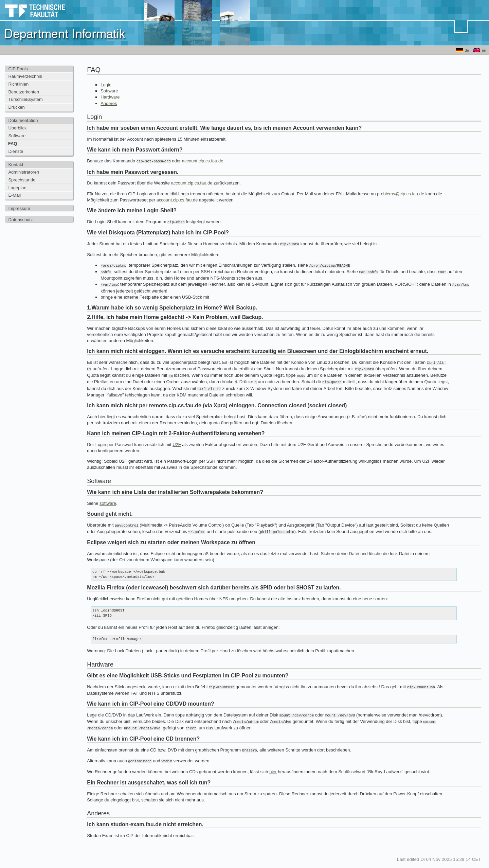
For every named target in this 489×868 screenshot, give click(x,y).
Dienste (16, 151)
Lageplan (17, 188)
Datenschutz (20, 220)
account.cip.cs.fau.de (203, 161)
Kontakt (16, 165)
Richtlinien (18, 84)
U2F (177, 441)
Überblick (17, 128)
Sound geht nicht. (110, 510)
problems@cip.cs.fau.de (401, 193)
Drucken (16, 107)
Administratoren (24, 172)
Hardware (110, 97)
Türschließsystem (25, 99)
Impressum (19, 208)
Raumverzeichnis (25, 76)
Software (17, 136)
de (467, 50)
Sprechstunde (22, 180)
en (484, 50)
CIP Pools (18, 69)
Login (106, 85)
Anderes (109, 103)
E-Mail (14, 195)
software (108, 500)
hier (273, 765)
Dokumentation (23, 120)
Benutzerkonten (24, 92)
